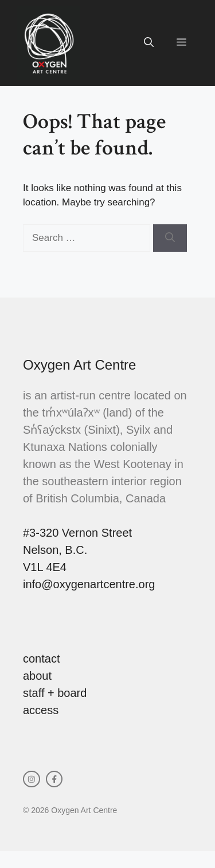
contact (41, 659)
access (41, 710)
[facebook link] (54, 779)
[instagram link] (32, 779)
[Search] (170, 238)
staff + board (55, 693)
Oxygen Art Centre (79, 365)
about (37, 676)
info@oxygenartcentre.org (89, 584)
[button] (149, 43)
